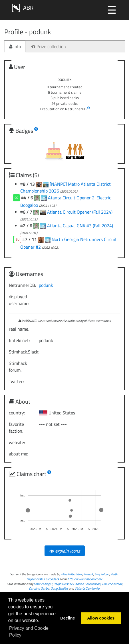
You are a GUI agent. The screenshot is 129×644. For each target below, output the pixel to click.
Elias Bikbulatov (72, 574)
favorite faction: (16, 428)
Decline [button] (67, 618)
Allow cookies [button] (101, 618)
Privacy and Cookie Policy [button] (29, 632)
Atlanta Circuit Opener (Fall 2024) (80, 212)
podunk (46, 285)
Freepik (88, 574)
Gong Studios (59, 588)
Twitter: (16, 381)
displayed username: (19, 300)
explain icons (65, 551)
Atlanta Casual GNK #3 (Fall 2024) (80, 226)
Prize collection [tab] (49, 46)
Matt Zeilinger (43, 584)
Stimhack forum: (18, 367)
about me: (18, 454)
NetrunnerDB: (22, 285)
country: (17, 413)
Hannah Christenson (87, 584)
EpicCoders (51, 579)
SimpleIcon (102, 574)
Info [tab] (15, 46)
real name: (19, 329)
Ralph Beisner (63, 584)
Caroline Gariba (39, 588)
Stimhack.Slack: (22, 352)
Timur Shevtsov (112, 584)
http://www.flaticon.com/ (85, 579)
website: (17, 442)
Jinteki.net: (19, 340)
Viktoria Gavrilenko (87, 588)
